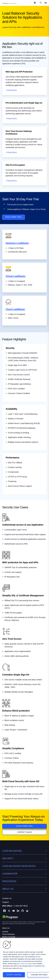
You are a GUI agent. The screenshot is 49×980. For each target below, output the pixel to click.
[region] (24, 959)
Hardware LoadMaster (17, 243)
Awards (5, 932)
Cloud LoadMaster (15, 309)
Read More (12, 90)
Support (6, 902)
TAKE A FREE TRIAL (13, 217)
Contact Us (7, 898)
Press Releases (8, 934)
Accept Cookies (14, 975)
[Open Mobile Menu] (46, 3)
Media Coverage (9, 937)
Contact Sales (25, 832)
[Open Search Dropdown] (40, 3)
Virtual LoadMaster (15, 276)
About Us (6, 928)
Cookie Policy (24, 964)
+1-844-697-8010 (20, 906)
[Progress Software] (10, 917)
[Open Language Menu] (35, 3)
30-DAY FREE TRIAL (24, 826)
